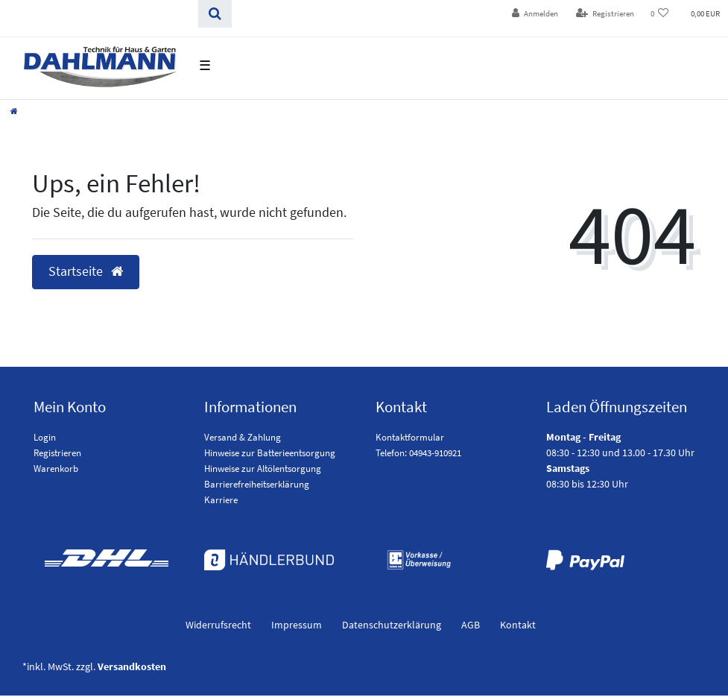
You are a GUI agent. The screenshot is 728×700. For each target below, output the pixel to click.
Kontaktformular (410, 437)
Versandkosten (132, 666)
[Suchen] (215, 14)
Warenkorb (56, 469)
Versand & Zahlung (243, 437)
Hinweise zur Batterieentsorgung (270, 453)
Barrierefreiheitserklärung (257, 484)
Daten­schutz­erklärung (392, 625)
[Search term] (99, 14)
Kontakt (518, 625)
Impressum (297, 625)
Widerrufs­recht (218, 625)
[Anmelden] (535, 14)
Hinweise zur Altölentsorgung (263, 469)
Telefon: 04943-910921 (418, 453)
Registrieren (57, 453)
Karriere (221, 500)
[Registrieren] (605, 14)
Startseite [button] (86, 271)
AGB (471, 625)
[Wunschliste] (660, 14)
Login (45, 437)
